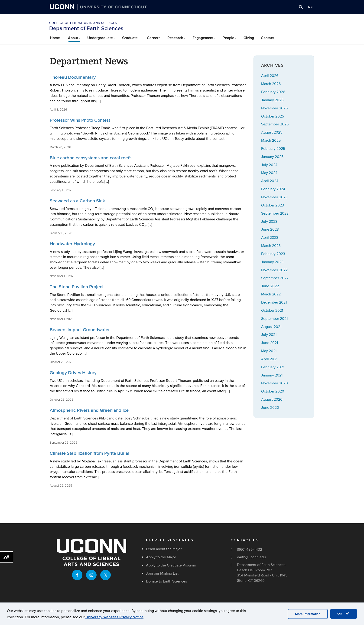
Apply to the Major (161, 557)
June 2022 (270, 286)
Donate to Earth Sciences (166, 581)
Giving (249, 38)
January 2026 (272, 100)
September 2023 (275, 213)
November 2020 (275, 383)
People (230, 38)
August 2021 (271, 327)
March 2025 (271, 141)
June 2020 (270, 408)
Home (55, 38)
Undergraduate (101, 38)
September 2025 (275, 124)
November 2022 (274, 270)
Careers (154, 38)
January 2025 (272, 157)
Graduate (131, 38)
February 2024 (273, 189)
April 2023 (270, 238)
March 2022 (271, 294)
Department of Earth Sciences (86, 28)
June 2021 (270, 343)
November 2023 (274, 197)
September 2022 (275, 278)
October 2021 (272, 311)
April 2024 (270, 181)
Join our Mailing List (162, 573)
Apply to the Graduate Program (171, 565)
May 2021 (269, 351)
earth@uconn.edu (251, 557)
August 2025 (272, 132)
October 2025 (273, 116)
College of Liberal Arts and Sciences (83, 23)
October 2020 (273, 391)
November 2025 (274, 108)
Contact (267, 38)
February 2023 (273, 254)
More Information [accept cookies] (308, 614)
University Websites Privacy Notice (114, 617)
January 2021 (272, 375)
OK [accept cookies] (344, 614)
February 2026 (273, 92)
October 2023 (273, 205)
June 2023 (270, 229)
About (74, 38)
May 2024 (269, 173)
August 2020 (272, 399)
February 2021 (273, 367)
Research (176, 38)
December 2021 (274, 302)
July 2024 (269, 165)
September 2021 (274, 319)
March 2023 (271, 246)
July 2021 (269, 335)
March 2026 (271, 84)
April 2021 (269, 359)
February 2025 (273, 149)
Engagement (204, 38)
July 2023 (269, 222)
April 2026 (270, 76)
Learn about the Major (164, 549)
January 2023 (272, 262)
